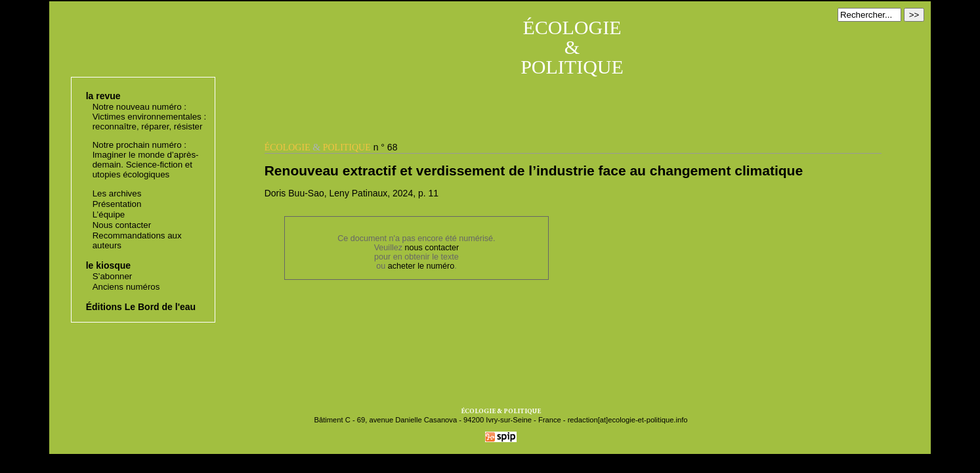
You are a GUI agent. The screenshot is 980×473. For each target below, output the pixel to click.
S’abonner (113, 276)
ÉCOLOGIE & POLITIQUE (572, 47)
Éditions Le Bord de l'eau (141, 307)
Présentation (117, 204)
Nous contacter (122, 225)
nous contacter (432, 248)
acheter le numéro (421, 266)
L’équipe (109, 214)
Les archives (117, 193)
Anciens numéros (126, 287)
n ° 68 (331, 147)
